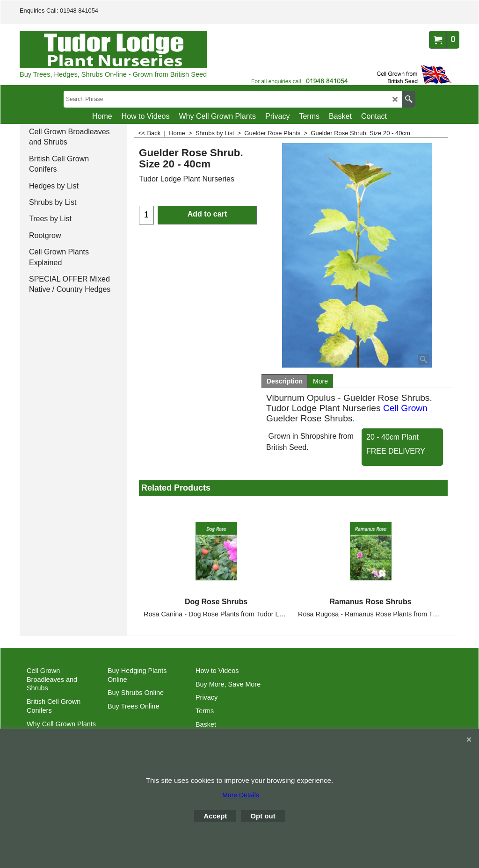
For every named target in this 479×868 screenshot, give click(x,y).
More (320, 381)
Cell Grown (405, 408)
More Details (241, 795)
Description (285, 381)
